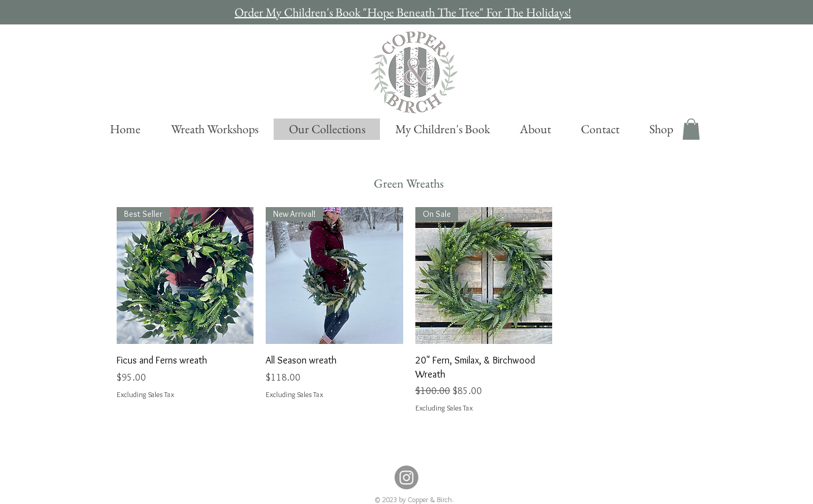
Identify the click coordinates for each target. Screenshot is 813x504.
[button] (691, 129)
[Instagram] (406, 477)
